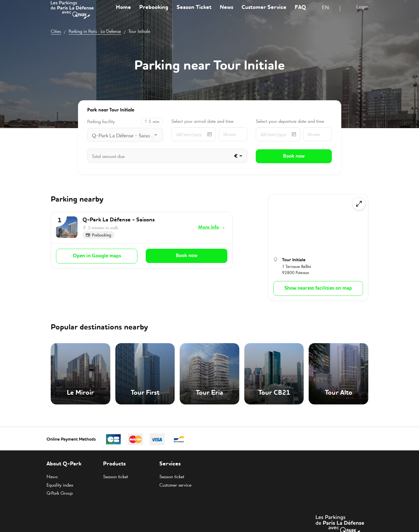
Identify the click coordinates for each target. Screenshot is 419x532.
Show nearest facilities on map (318, 288)
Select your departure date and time (290, 121)
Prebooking (154, 12)
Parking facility (101, 122)
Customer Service (264, 12)
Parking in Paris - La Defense (95, 31)
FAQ (300, 12)
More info (209, 227)
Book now (187, 255)
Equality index (60, 485)
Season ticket (115, 477)
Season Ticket (194, 12)
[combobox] (329, 13)
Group (60, 493)
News (226, 12)
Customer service (175, 485)
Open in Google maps (97, 256)
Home (123, 12)
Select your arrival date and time (202, 121)
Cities (56, 31)
